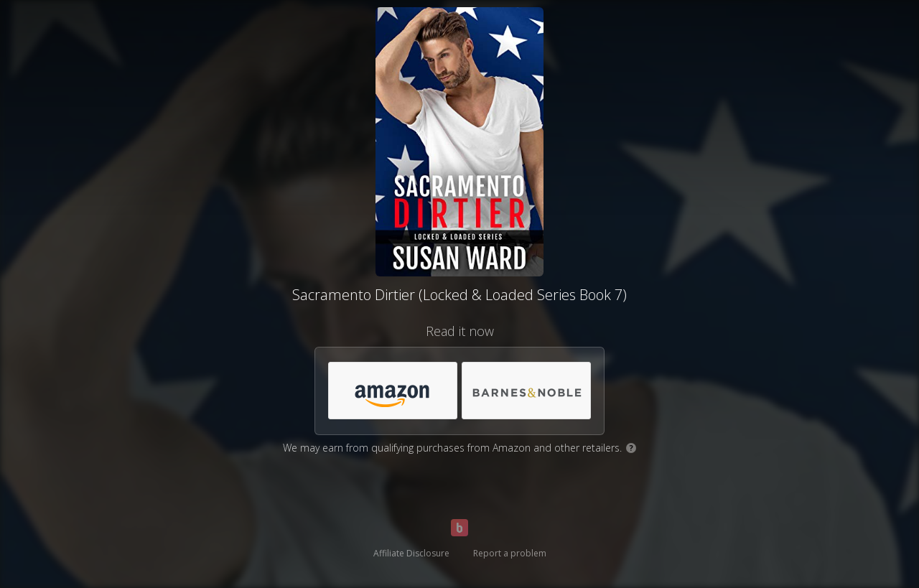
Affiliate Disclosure (411, 553)
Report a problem (510, 553)
